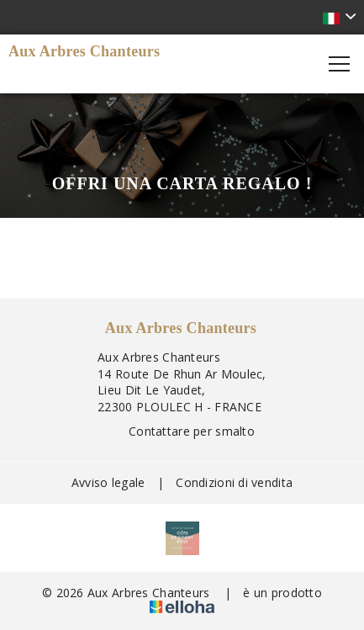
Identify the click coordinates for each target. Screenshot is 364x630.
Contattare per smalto (182, 431)
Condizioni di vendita (234, 482)
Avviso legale (108, 482)
